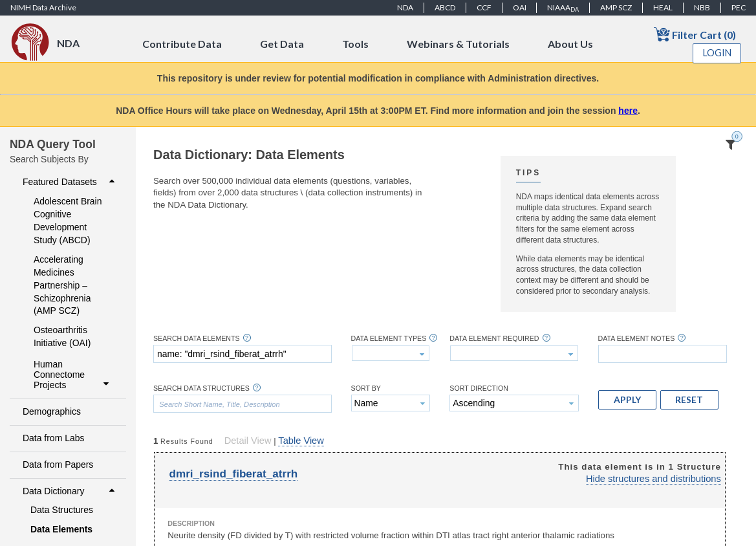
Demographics (52, 411)
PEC (739, 7)
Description (191, 523)
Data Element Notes (637, 339)
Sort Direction (479, 388)
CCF (484, 7)
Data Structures (62, 510)
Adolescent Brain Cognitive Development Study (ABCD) (68, 221)
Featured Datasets (70, 182)
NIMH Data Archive (43, 7)
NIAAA (563, 8)
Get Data (282, 44)
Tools (355, 44)
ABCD (445, 7)
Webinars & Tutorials (458, 44)
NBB (702, 7)
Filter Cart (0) (695, 34)
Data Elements (61, 529)
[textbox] (243, 354)
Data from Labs (53, 438)
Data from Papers (58, 464)
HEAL (663, 7)
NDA (405, 7)
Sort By (366, 388)
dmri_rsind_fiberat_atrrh (234, 474)
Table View (301, 441)
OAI (520, 7)
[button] (627, 400)
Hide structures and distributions (653, 479)
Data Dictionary (70, 491)
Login (717, 53)
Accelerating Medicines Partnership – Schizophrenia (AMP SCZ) (62, 285)
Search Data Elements (197, 339)
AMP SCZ (616, 7)
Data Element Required (494, 339)
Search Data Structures (201, 388)
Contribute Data (182, 44)
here (628, 111)
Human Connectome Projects (73, 375)
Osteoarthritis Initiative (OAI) (62, 336)
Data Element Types (389, 339)
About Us (570, 44)
